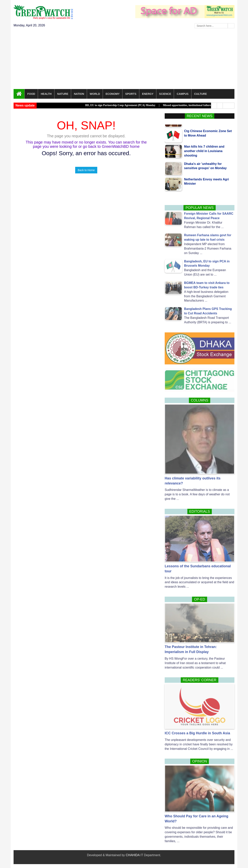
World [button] (95, 94)
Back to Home (86, 170)
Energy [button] (148, 94)
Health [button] (46, 94)
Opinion (200, 761)
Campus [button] (183, 94)
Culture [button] (201, 94)
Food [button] (31, 94)
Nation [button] (79, 94)
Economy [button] (113, 94)
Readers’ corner (199, 680)
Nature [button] (63, 94)
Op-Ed (199, 599)
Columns (200, 400)
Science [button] (165, 94)
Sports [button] (131, 94)
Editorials (200, 511)
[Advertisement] (124, 60)
